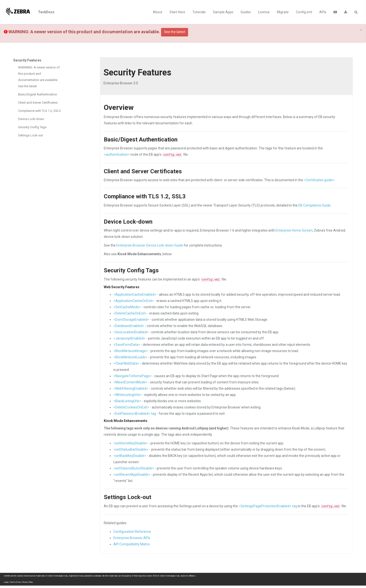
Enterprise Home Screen (294, 230)
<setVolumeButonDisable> (134, 468)
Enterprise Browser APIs (132, 538)
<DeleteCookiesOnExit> (131, 407)
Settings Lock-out (30, 135)
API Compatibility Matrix (132, 544)
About (158, 12)
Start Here (177, 12)
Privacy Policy (28, 582)
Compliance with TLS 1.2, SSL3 (39, 111)
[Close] (361, 30)
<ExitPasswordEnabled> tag (135, 414)
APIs (323, 12)
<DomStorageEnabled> (131, 320)
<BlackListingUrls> (127, 401)
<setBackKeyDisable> (130, 456)
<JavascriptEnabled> (129, 338)
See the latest (175, 32)
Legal (6, 582)
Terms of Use (15, 582)
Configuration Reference (132, 532)
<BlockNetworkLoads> (130, 357)
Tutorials (199, 12)
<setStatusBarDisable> (131, 449)
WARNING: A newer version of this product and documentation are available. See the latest (39, 77)
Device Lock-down (31, 119)
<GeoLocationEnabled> (131, 332)
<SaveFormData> (127, 345)
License (264, 12)
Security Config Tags (32, 127)
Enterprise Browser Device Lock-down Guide (150, 245)
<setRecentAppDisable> (132, 474)
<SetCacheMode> (127, 307)
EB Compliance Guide (314, 205)
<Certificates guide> (319, 180)
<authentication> (117, 154)
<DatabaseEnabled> (129, 326)
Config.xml (304, 12)
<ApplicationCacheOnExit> (134, 301)
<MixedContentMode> (130, 382)
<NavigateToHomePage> (133, 376)
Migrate (283, 12)
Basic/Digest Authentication (38, 94)
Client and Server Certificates (38, 103)
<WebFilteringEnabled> (131, 388)
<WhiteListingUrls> (127, 395)
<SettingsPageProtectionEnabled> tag (268, 506)
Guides (246, 12)
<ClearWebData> (126, 363)
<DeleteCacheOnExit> (130, 313)
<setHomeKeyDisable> (131, 443)
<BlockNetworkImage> (131, 351)
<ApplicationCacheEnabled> (135, 294)
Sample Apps (223, 12)
